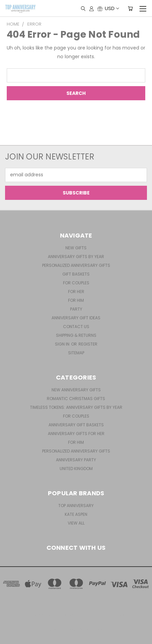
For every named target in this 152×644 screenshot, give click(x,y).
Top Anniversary (76, 506)
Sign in (63, 344)
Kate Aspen (76, 514)
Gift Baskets (76, 274)
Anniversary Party (76, 460)
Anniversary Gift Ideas (76, 318)
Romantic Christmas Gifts (76, 399)
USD (112, 8)
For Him (76, 300)
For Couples (76, 283)
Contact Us (76, 327)
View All (76, 523)
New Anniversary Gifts (76, 390)
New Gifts (76, 248)
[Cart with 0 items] (130, 8)
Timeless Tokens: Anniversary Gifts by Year (76, 407)
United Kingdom (76, 469)
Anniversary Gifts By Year (76, 257)
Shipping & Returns (76, 335)
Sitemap (76, 353)
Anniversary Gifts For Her (76, 434)
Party (76, 309)
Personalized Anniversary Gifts (76, 265)
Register (88, 344)
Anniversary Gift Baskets (76, 425)
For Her (76, 292)
